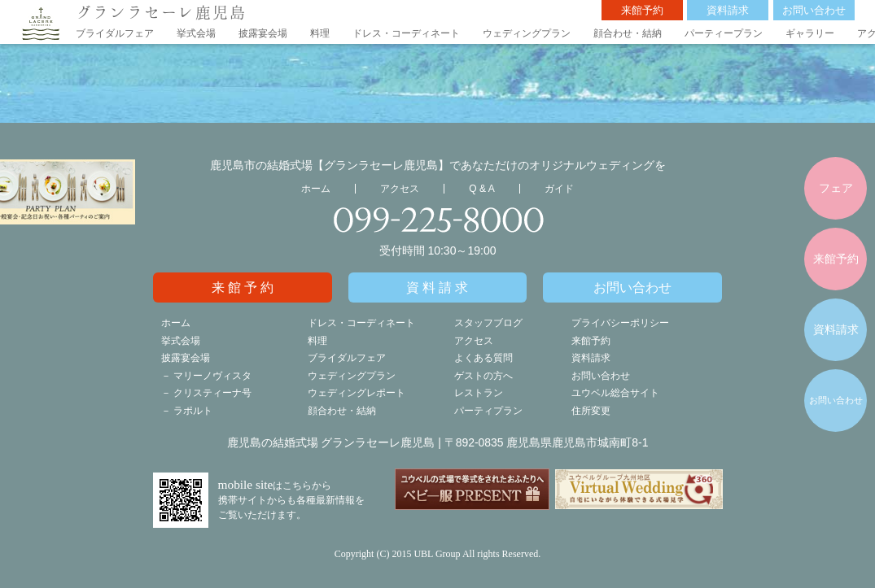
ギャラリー (810, 33)
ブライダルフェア (115, 33)
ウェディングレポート (357, 393)
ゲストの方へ (483, 376)
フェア (836, 188)
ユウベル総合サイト (615, 393)
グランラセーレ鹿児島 (161, 12)
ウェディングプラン (527, 33)
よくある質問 (483, 358)
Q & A (481, 189)
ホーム (316, 189)
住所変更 (591, 411)
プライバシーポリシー (620, 323)
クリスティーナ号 (212, 393)
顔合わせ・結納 (628, 33)
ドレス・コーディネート (406, 33)
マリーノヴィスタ (212, 376)
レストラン (479, 393)
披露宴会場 (263, 33)
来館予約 (642, 10)
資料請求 (728, 10)
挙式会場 (196, 33)
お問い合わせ (814, 10)
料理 (320, 33)
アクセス (400, 189)
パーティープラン (724, 33)
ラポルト (193, 411)
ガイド (559, 189)
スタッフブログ (488, 323)
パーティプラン (488, 411)
